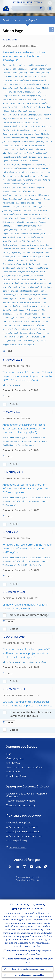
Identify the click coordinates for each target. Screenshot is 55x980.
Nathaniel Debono (24, 130)
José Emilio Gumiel (31, 153)
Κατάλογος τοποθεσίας (18, 847)
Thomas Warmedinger (27, 99)
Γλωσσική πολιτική (17, 840)
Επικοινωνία (13, 772)
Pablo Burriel (28, 84)
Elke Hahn (21, 268)
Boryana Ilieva (24, 272)
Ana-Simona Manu (25, 180)
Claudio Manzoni (24, 341)
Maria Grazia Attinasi (11, 107)
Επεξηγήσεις (13, 763)
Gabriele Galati (26, 88)
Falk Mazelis (25, 291)
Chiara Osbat (8, 199)
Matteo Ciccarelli (11, 73)
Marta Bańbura (37, 107)
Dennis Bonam (28, 115)
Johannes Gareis (9, 149)
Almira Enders (34, 73)
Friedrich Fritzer (29, 142)
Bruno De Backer (28, 249)
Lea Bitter (23, 241)
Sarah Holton (8, 76)
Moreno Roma (23, 314)
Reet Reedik (21, 203)
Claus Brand (8, 84)
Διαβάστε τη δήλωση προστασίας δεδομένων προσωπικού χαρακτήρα (29, 952)
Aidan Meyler (26, 295)
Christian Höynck (36, 157)
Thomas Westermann (29, 218)
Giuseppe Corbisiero (28, 126)
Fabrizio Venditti (9, 80)
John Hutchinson (11, 161)
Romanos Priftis (25, 310)
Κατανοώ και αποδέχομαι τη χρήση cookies (29, 969)
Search (41, 8)
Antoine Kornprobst (30, 283)
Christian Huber (26, 333)
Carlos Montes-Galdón (32, 195)
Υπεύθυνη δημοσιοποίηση (21, 805)
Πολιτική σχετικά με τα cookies (23, 831)
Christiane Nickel (10, 65)
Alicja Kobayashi (24, 337)
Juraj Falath (7, 142)
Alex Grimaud (32, 149)
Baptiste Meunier (29, 187)
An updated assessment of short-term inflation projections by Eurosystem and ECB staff (26, 488)
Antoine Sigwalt (26, 318)
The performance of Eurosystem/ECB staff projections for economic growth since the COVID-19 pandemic (27, 376)
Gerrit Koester (37, 69)
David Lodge (23, 92)
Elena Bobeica (32, 80)
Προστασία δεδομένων (19, 823)
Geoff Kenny (25, 168)
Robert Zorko (22, 226)
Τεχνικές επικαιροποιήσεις (21, 801)
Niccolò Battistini (11, 111)
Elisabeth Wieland (25, 321)
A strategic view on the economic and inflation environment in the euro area (24, 56)
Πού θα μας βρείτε (16, 776)
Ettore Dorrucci (25, 134)
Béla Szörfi (28, 210)
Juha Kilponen (33, 65)
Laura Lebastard (23, 172)
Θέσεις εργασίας (15, 758)
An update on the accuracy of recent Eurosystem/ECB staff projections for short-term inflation (24, 429)
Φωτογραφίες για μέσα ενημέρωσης (26, 767)
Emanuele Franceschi (27, 256)
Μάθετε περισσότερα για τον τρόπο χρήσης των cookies (29, 960)
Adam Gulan (8, 153)
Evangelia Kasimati (30, 165)
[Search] (26, 8)
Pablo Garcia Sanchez (29, 145)
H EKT (9, 754)
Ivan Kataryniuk (23, 279)
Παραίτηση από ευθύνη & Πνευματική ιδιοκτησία (27, 795)
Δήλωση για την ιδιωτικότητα (22, 827)
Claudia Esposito (25, 329)
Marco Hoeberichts (11, 157)
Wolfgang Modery (10, 191)
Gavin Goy (27, 264)
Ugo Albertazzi (32, 103)
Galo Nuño (23, 298)
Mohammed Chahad (28, 245)
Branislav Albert (9, 103)
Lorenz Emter (35, 138)
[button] (50, 3)
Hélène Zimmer (22, 222)
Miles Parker (25, 306)
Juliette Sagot (8, 210)
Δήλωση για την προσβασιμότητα (24, 836)
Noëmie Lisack (25, 287)
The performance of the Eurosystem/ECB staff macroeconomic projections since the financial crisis (27, 653)
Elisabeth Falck (29, 253)
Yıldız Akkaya (24, 230)
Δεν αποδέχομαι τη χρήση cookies (29, 975)
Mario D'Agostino (24, 325)
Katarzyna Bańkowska (29, 233)
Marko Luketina (24, 176)
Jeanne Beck (22, 237)
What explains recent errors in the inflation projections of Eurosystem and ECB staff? (28, 548)
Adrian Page (29, 199)
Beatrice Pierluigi (26, 96)
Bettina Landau (30, 76)
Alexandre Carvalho (26, 119)
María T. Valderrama (25, 214)
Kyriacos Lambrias (30, 662)
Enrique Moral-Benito (12, 69)
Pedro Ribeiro (31, 207)
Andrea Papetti (26, 302)
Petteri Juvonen (23, 276)
